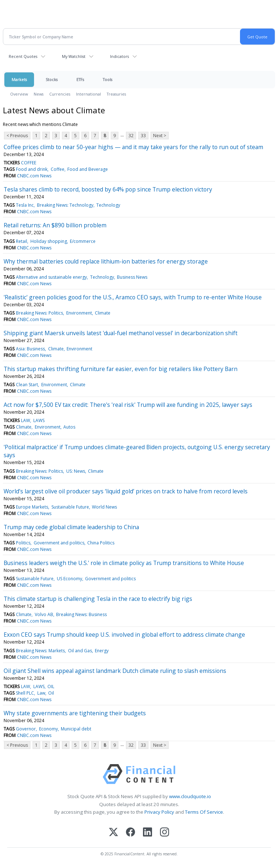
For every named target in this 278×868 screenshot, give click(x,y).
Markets (19, 79)
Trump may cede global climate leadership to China (71, 527)
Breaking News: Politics (39, 313)
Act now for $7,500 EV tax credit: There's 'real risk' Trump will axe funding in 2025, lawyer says (128, 405)
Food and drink (32, 169)
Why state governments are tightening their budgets (75, 713)
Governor (26, 729)
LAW (26, 420)
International (89, 94)
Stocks (52, 79)
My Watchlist (74, 56)
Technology (108, 205)
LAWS (39, 420)
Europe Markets (32, 507)
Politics (23, 543)
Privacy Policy (159, 812)
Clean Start (27, 385)
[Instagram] (165, 833)
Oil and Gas (80, 651)
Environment (79, 313)
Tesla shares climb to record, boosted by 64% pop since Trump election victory (108, 189)
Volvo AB (44, 614)
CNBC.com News (34, 176)
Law (41, 693)
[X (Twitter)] (113, 833)
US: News (76, 471)
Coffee (58, 169)
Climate (103, 313)
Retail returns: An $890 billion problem (55, 225)
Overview (19, 94)
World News (104, 507)
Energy (102, 651)
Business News (132, 277)
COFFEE (29, 163)
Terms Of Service (204, 812)
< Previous (17, 136)
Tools (108, 79)
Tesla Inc (25, 205)
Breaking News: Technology (65, 205)
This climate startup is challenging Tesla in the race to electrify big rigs (98, 599)
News (39, 94)
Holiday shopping (49, 241)
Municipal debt (76, 729)
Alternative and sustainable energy (51, 277)
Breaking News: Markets (40, 651)
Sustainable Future (70, 507)
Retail (22, 241)
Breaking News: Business (81, 614)
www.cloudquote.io (190, 796)
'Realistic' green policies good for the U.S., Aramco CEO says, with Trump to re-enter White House (133, 297)
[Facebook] (130, 833)
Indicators (119, 56)
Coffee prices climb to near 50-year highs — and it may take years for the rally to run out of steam (133, 147)
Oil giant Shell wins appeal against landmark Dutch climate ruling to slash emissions (115, 671)
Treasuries (116, 94)
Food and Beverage (88, 169)
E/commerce (83, 241)
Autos (69, 427)
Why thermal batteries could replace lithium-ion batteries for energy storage (106, 261)
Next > (160, 136)
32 (131, 136)
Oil (51, 693)
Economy (49, 729)
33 (143, 136)
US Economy (69, 579)
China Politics (101, 543)
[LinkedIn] (148, 833)
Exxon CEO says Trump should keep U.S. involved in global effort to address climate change (124, 635)
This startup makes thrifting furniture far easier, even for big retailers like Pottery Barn (121, 369)
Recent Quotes (23, 56)
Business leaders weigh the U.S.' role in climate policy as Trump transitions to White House (124, 563)
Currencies (60, 94)
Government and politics (59, 543)
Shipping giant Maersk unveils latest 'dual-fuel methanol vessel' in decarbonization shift (121, 333)
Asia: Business (30, 349)
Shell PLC (25, 693)
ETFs (80, 79)
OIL (51, 686)
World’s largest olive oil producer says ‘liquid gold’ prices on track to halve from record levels (126, 491)
